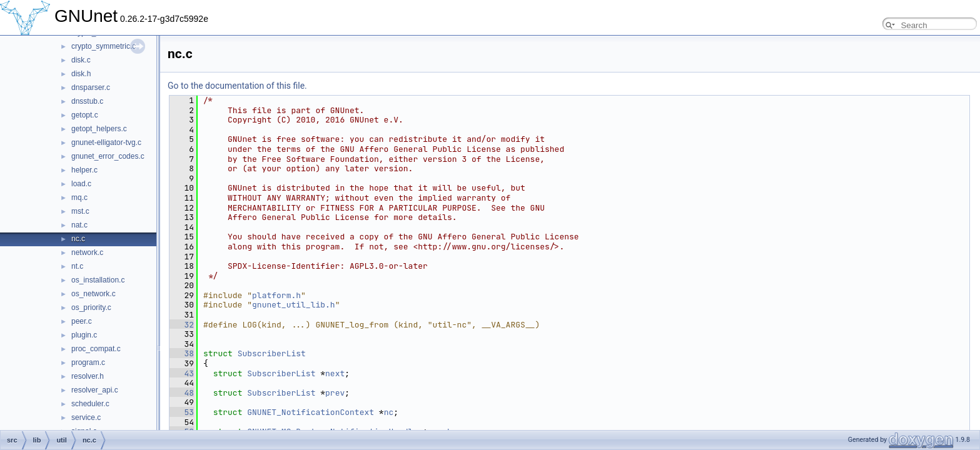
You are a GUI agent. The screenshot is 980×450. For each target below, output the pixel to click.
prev (335, 393)
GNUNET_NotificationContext (311, 412)
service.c (86, 417)
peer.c (82, 321)
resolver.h (88, 376)
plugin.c (84, 335)
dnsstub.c (87, 101)
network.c (87, 252)
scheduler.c (90, 404)
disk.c (81, 60)
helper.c (84, 170)
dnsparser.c (91, 87)
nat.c (79, 225)
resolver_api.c (95, 390)
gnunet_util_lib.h (294, 305)
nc (389, 412)
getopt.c (85, 115)
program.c (88, 362)
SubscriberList (272, 353)
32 (182, 325)
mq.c (79, 197)
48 (182, 393)
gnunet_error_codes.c (108, 156)
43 (182, 373)
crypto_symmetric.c (104, 46)
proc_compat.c (96, 349)
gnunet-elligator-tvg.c (106, 142)
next (335, 373)
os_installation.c (98, 280)
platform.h (276, 295)
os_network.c (93, 294)
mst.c (80, 211)
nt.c (77, 266)
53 (182, 412)
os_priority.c (91, 307)
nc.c (78, 239)
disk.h (81, 74)
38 (182, 353)
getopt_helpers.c (99, 129)
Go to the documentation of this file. (237, 86)
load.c (81, 184)
